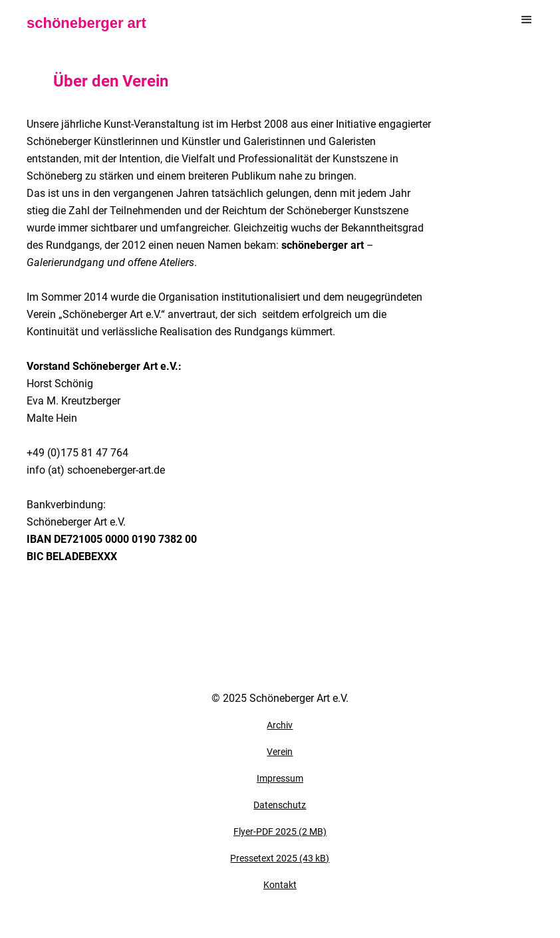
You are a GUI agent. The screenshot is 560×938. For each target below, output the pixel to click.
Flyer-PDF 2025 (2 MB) (280, 832)
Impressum (280, 778)
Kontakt (280, 885)
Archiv (280, 725)
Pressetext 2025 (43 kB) (280, 858)
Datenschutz (280, 805)
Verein (280, 752)
